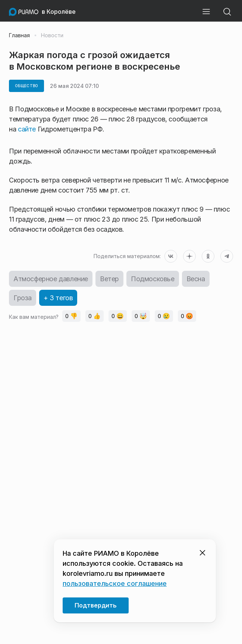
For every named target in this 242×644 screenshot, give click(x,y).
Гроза (23, 298)
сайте (28, 129)
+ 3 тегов (58, 298)
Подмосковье (153, 279)
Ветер (109, 279)
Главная (19, 35)
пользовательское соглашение (115, 583)
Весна (196, 279)
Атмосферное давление (51, 279)
